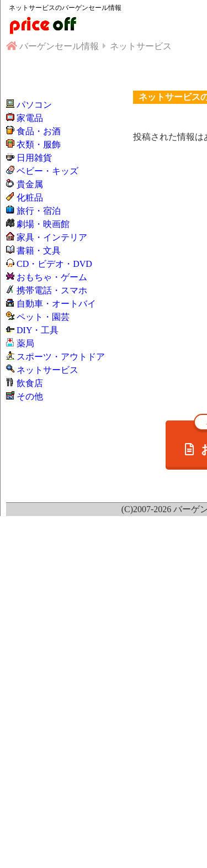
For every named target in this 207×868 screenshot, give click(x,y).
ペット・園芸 (43, 317)
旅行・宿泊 (39, 211)
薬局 (25, 343)
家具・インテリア (52, 237)
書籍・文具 (39, 251)
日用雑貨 (34, 158)
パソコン (34, 105)
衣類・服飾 (39, 144)
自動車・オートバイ (56, 304)
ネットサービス (47, 370)
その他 (30, 396)
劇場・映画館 (43, 224)
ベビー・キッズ (47, 171)
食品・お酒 (39, 131)
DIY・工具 (38, 330)
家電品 (30, 118)
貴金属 (30, 184)
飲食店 (30, 383)
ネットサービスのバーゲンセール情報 (65, 8)
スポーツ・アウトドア (61, 357)
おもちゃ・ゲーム (52, 277)
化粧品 (30, 198)
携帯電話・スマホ (52, 290)
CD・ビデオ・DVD (54, 264)
